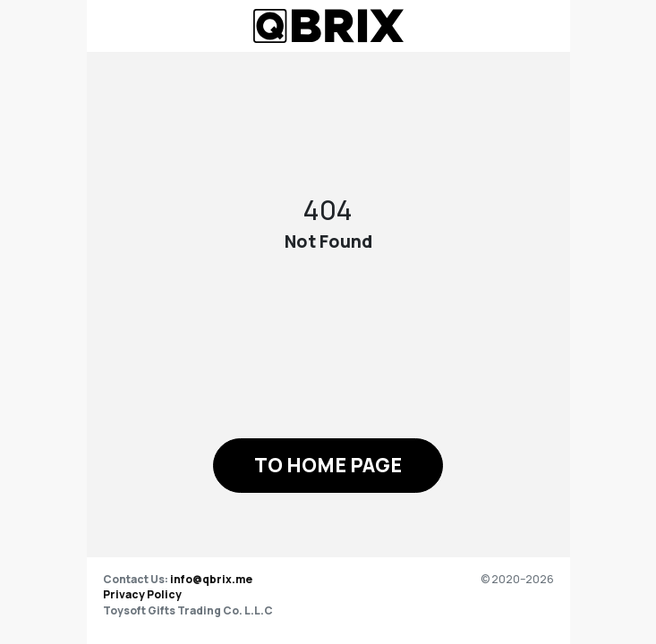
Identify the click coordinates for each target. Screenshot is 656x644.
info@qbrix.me (211, 579)
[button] (328, 466)
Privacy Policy (142, 594)
